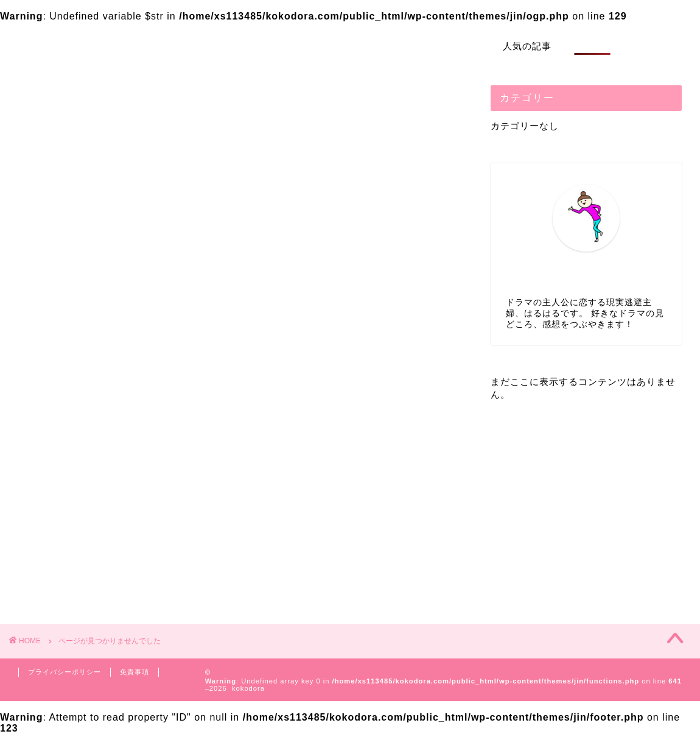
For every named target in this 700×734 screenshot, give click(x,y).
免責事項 (135, 672)
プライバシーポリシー (65, 672)
